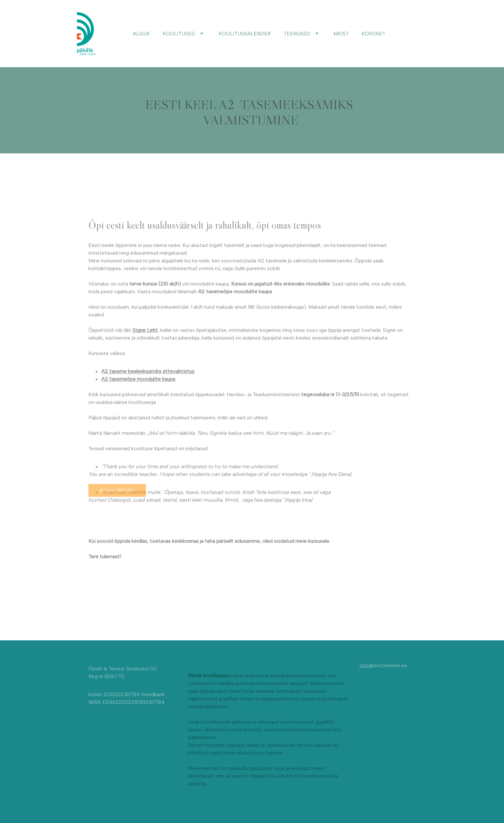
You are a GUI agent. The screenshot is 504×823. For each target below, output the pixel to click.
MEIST (341, 34)
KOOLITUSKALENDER (245, 34)
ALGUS (141, 34)
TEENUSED (297, 34)
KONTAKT (373, 34)
